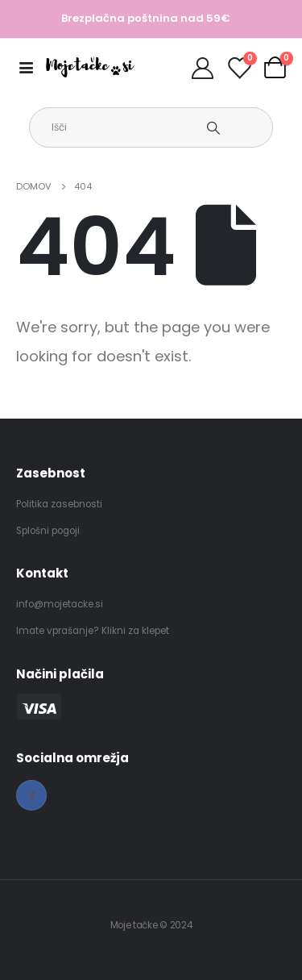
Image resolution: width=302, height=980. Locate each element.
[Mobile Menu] (31, 67)
